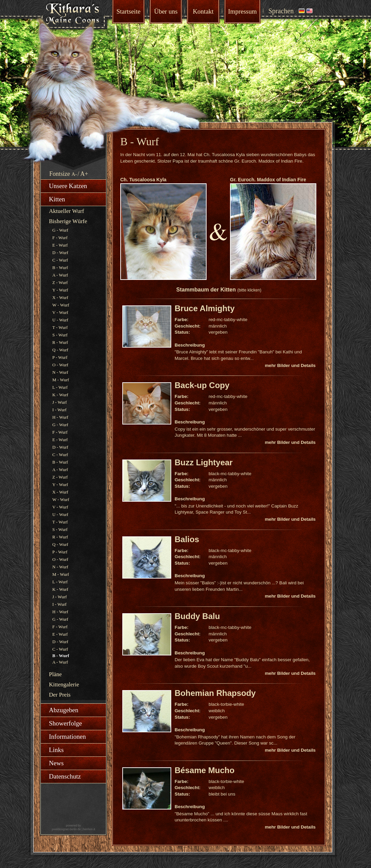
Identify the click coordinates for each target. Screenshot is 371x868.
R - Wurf (60, 342)
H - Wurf (60, 417)
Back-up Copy (202, 385)
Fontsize (60, 174)
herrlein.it (89, 829)
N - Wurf (60, 372)
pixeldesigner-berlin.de (66, 829)
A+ (84, 174)
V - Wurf (60, 312)
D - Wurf (60, 253)
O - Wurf (60, 365)
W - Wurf (61, 305)
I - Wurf (59, 410)
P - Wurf (60, 357)
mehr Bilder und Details (290, 365)
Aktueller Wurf (66, 211)
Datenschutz (65, 776)
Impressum (242, 11)
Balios (187, 539)
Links (56, 750)
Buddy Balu (197, 616)
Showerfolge (65, 723)
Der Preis (60, 695)
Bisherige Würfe (68, 221)
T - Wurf (60, 327)
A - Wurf (60, 275)
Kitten (57, 199)
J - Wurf (60, 402)
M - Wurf (61, 380)
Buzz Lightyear (204, 462)
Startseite (129, 11)
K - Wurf (60, 395)
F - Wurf (60, 238)
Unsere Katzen (68, 186)
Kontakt (203, 11)
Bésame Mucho (205, 770)
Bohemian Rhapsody (215, 693)
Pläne (55, 674)
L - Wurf (60, 387)
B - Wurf (60, 268)
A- (74, 174)
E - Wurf (60, 245)
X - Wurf (60, 297)
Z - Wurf (60, 282)
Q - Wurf (60, 350)
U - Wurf (60, 320)
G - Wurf (60, 230)
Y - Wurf (60, 290)
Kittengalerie (64, 685)
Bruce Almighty (205, 308)
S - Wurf (60, 335)
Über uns (166, 11)
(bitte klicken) (249, 290)
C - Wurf (60, 260)
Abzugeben (64, 710)
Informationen (67, 737)
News (56, 763)
